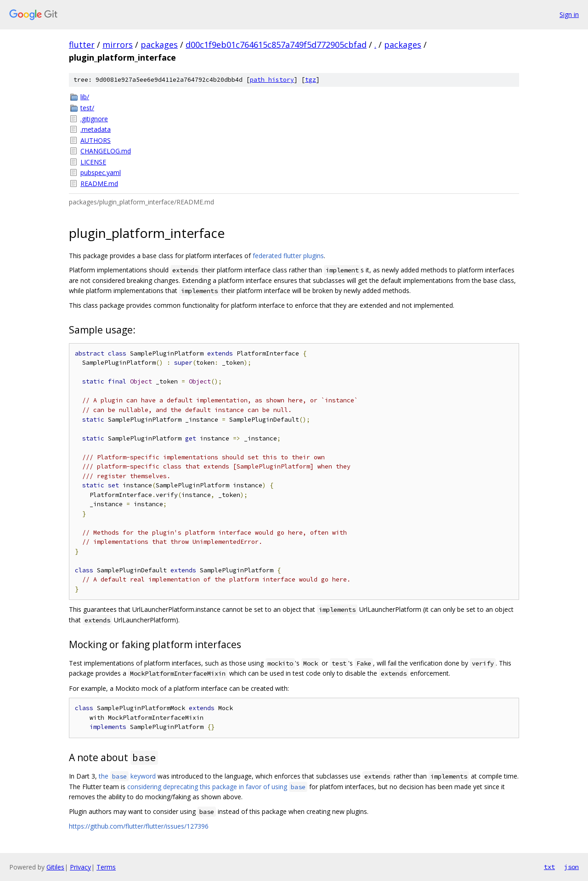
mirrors (118, 45)
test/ (87, 108)
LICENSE (93, 162)
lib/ (85, 97)
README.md (99, 184)
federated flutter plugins (288, 256)
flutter (82, 45)
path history (272, 80)
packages (159, 45)
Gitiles (55, 867)
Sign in (569, 14)
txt (549, 867)
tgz (311, 80)
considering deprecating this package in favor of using (217, 787)
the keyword (127, 776)
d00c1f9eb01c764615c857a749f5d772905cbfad (276, 45)
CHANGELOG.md (106, 151)
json (571, 867)
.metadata (96, 129)
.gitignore (94, 119)
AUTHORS (96, 140)
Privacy (80, 867)
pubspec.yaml (101, 172)
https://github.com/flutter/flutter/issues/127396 (139, 826)
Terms (106, 867)
